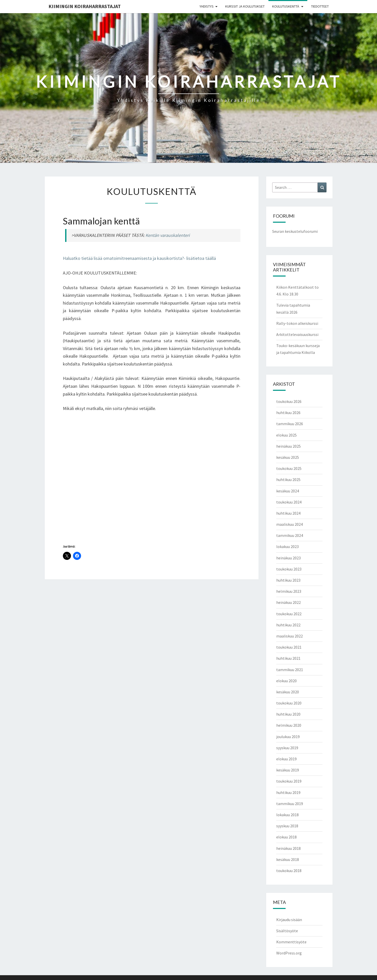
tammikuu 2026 (290, 424)
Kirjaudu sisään (289, 920)
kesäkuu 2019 (288, 770)
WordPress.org (289, 953)
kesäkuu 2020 (288, 692)
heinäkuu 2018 (288, 848)
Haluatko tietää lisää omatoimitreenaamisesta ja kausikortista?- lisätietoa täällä (139, 258)
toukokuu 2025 (289, 468)
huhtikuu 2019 (288, 792)
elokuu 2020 (286, 681)
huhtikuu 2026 (288, 413)
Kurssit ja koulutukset (245, 6)
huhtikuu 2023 (288, 580)
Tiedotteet (320, 6)
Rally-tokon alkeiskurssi (297, 323)
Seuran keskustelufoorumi (295, 231)
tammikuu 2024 (290, 535)
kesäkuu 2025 (288, 457)
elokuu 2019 (286, 759)
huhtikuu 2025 (288, 480)
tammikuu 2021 (290, 670)
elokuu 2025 (286, 435)
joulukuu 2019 (288, 737)
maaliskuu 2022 (290, 636)
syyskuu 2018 (287, 826)
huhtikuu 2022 (288, 625)
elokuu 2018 (286, 837)
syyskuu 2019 (287, 748)
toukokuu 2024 (289, 502)
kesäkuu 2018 (288, 859)
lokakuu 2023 (287, 546)
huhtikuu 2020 (288, 714)
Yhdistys (207, 6)
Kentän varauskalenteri (168, 235)
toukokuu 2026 (289, 401)
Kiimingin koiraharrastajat (85, 6)
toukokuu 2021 (289, 647)
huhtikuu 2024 (288, 513)
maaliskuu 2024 (290, 524)
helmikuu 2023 (289, 591)
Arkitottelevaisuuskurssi (297, 334)
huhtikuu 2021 (288, 658)
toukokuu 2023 (289, 569)
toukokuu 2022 (289, 614)
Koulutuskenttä (286, 6)
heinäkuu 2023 (288, 558)
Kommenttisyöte (291, 942)
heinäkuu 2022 (288, 602)
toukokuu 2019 (289, 781)
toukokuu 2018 (289, 871)
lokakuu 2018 (287, 815)
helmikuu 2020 (289, 725)
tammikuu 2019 (290, 804)
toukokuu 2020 (289, 703)
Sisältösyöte (287, 931)
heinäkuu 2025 (288, 446)
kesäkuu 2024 (288, 491)
